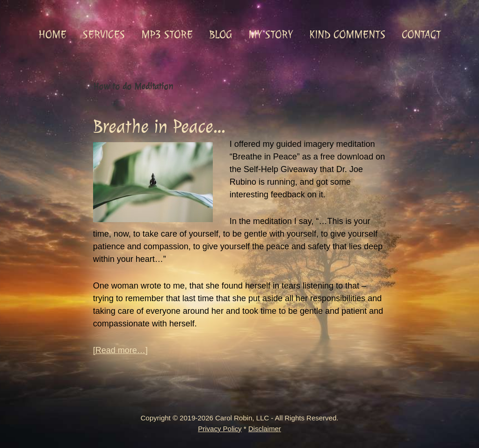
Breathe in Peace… (159, 126)
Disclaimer (265, 429)
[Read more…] (120, 350)
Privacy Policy (220, 429)
